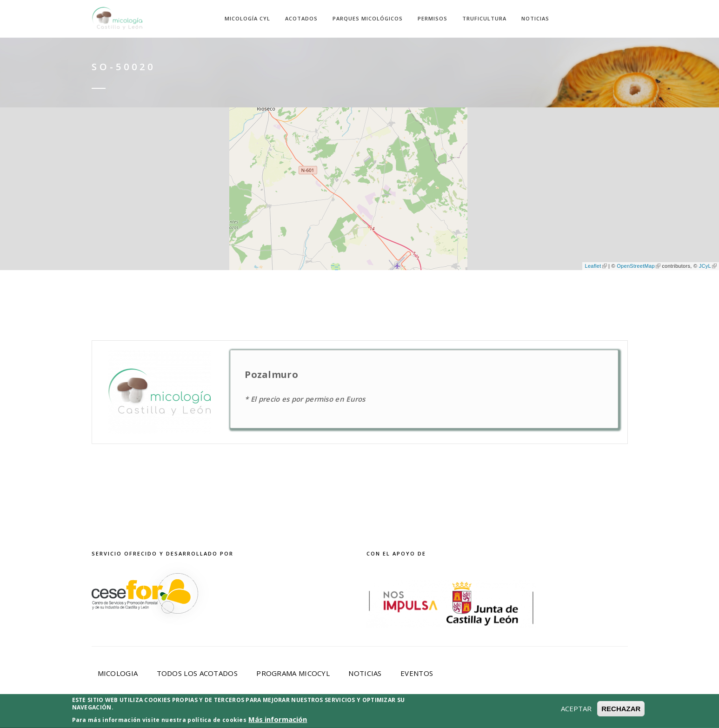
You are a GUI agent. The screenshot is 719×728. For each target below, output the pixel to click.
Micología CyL (247, 18)
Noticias (535, 18)
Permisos (433, 18)
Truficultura (484, 18)
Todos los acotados (197, 673)
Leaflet (596, 266)
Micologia (118, 673)
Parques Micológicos (368, 18)
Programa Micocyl (293, 673)
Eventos (417, 673)
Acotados (301, 18)
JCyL (708, 266)
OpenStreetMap (639, 266)
